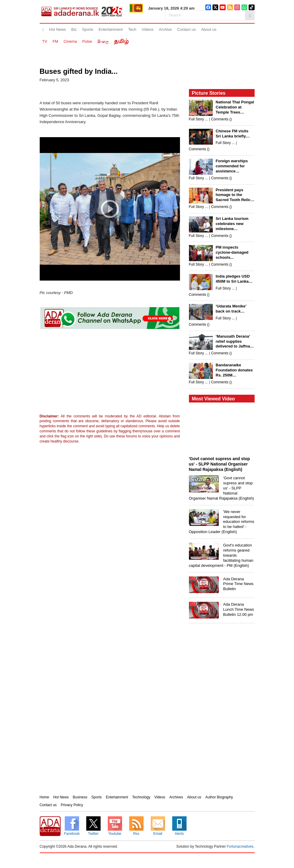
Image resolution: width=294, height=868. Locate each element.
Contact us (187, 29)
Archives (176, 797)
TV (45, 41)
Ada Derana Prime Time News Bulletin (238, 584)
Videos (148, 29)
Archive (165, 29)
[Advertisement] (89, 373)
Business (80, 797)
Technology (141, 797)
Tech (132, 29)
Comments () (221, 119)
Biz (74, 29)
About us (209, 29)
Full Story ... (198, 119)
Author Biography (219, 797)
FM (55, 41)
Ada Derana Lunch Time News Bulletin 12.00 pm (239, 609)
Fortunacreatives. (241, 846)
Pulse (87, 41)
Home (44, 797)
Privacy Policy (72, 805)
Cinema (70, 41)
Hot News (57, 29)
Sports (88, 29)
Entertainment (111, 29)
